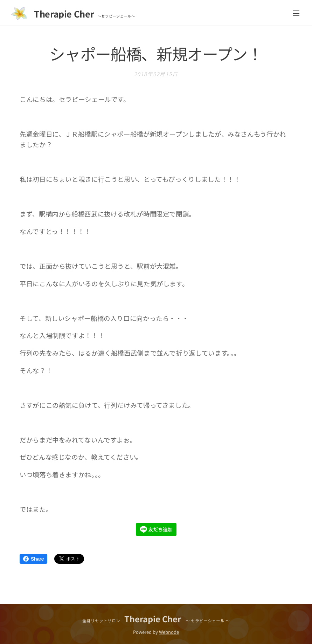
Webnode (169, 632)
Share (33, 559)
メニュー (296, 13)
